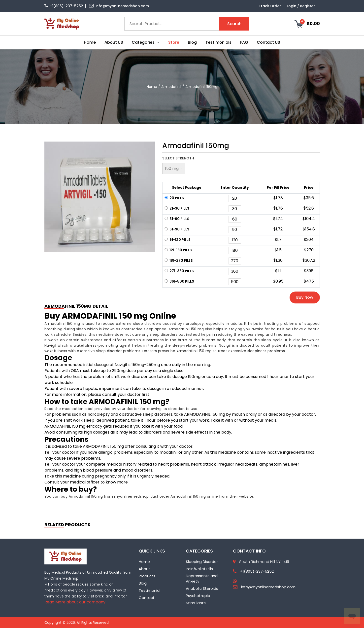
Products (147, 576)
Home (90, 42)
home (152, 87)
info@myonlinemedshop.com (119, 6)
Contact (147, 598)
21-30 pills (177, 208)
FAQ (244, 42)
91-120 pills (177, 240)
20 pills (174, 198)
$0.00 (307, 24)
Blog (192, 42)
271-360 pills (179, 271)
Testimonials (218, 42)
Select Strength (178, 158)
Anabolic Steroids (202, 588)
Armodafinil (171, 87)
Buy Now (305, 297)
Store (174, 42)
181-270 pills (178, 260)
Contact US (268, 42)
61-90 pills (177, 229)
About (144, 569)
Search (234, 24)
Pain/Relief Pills (199, 569)
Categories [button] (146, 42)
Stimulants (196, 603)
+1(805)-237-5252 (64, 6)
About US (114, 42)
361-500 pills (179, 281)
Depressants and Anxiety (202, 579)
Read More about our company (75, 602)
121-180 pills (178, 250)
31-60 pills (177, 219)
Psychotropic (198, 596)
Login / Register (301, 6)
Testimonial (149, 590)
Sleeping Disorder (202, 562)
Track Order (270, 6)
